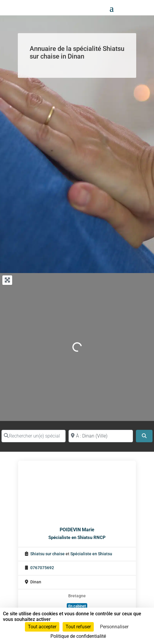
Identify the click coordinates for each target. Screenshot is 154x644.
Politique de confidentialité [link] (78, 636)
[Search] (144, 436)
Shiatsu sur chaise (47, 554)
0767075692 (42, 568)
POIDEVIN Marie (77, 530)
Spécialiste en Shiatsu (91, 554)
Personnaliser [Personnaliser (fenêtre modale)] (114, 627)
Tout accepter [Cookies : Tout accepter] (42, 627)
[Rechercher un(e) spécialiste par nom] (34, 436)
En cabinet (77, 606)
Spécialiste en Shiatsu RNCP (77, 538)
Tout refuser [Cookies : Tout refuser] (78, 627)
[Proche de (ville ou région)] (101, 436)
